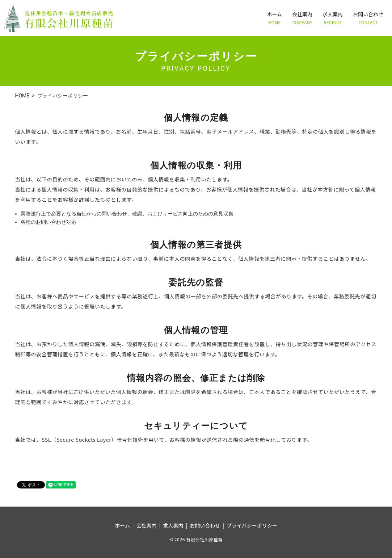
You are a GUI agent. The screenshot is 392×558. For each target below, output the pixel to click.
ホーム (274, 18)
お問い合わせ (368, 18)
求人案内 (333, 18)
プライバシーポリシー (252, 525)
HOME (22, 96)
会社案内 (302, 18)
